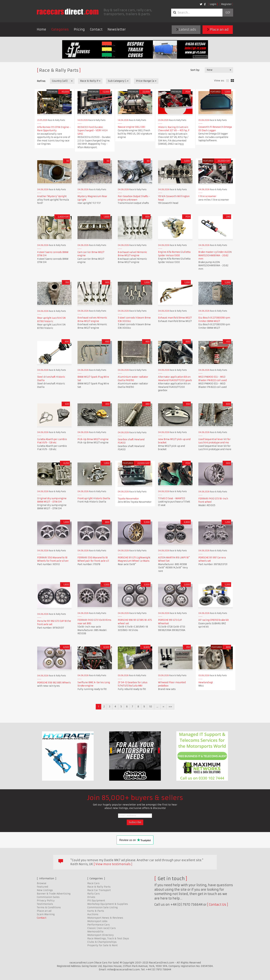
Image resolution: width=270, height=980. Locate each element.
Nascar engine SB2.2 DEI (131, 127)
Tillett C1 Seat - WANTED (172, 498)
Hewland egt (206, 682)
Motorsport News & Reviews (105, 918)
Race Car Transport (99, 890)
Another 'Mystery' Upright (52, 196)
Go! (228, 13)
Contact (96, 29)
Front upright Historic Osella (94, 498)
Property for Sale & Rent (102, 945)
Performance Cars (98, 925)
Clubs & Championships (102, 942)
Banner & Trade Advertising (54, 894)
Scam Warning (46, 914)
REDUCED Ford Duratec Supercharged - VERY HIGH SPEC (93, 131)
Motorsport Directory (100, 935)
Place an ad (218, 30)
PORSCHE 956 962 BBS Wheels (54, 683)
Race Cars (93, 883)
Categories (60, 29)
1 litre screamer (207, 196)
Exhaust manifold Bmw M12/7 (175, 318)
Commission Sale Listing (102, 907)
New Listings (45, 890)
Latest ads (186, 30)
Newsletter (117, 29)
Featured (42, 887)
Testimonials (45, 904)
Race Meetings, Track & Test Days (108, 938)
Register (226, 4)
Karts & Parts (96, 911)
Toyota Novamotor (128, 499)
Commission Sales (48, 897)
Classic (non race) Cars (102, 928)
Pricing (79, 29)
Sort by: (195, 70)
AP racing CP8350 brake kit (214, 620)
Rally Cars (94, 894)
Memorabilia (95, 932)
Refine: (41, 81)
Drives (91, 897)
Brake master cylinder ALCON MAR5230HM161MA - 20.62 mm (215, 255)
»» (170, 707)
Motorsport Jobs (97, 921)
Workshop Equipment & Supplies (108, 904)
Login (213, 4)
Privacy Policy (46, 901)
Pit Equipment (96, 901)
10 (151, 707)
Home (41, 29)
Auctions (93, 914)
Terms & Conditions (49, 907)
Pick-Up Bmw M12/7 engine (93, 439)
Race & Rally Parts (99, 887)
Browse (42, 883)
